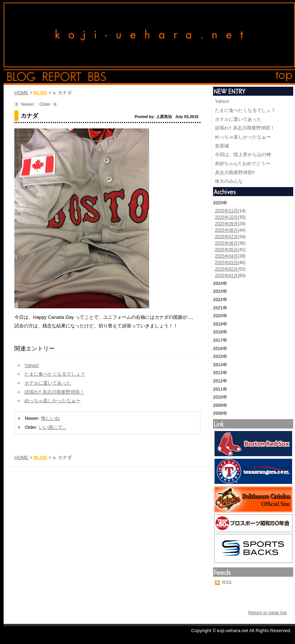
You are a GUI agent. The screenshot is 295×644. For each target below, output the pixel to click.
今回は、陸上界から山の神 (243, 155)
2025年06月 (226, 243)
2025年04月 (226, 256)
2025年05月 (226, 250)
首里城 (222, 146)
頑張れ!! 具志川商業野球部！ (54, 392)
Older (45, 104)
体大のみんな (229, 181)
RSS (227, 582)
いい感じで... (52, 427)
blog (21, 77)
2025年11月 (226, 211)
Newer (28, 104)
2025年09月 (226, 224)
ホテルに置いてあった (48, 383)
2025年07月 (226, 237)
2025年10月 (226, 217)
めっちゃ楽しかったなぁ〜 (52, 401)
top (284, 77)
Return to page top (268, 613)
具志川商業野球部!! (235, 173)
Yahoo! (32, 365)
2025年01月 (226, 276)
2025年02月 (226, 269)
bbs (97, 77)
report (62, 77)
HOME (21, 93)
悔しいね (50, 418)
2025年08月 (226, 230)
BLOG (41, 93)
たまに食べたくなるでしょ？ (55, 374)
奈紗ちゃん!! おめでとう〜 (243, 164)
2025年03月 (226, 263)
